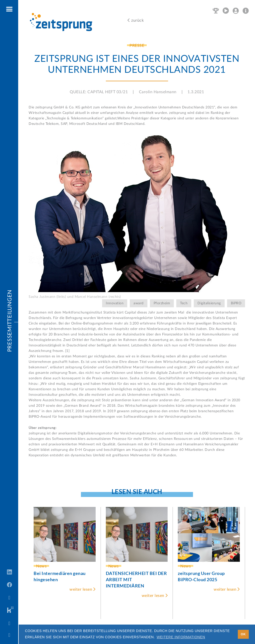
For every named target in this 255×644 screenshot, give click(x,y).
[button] (10, 9)
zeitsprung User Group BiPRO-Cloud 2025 (201, 576)
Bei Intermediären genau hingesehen (60, 576)
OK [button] (243, 634)
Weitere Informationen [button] (181, 637)
